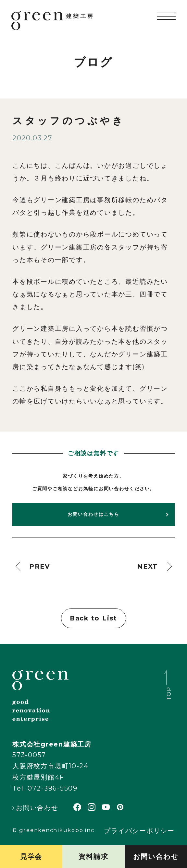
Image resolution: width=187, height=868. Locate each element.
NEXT (147, 566)
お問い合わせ (156, 856)
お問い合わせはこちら (94, 514)
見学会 (31, 856)
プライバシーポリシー (139, 831)
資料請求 (93, 856)
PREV (40, 566)
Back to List (93, 618)
